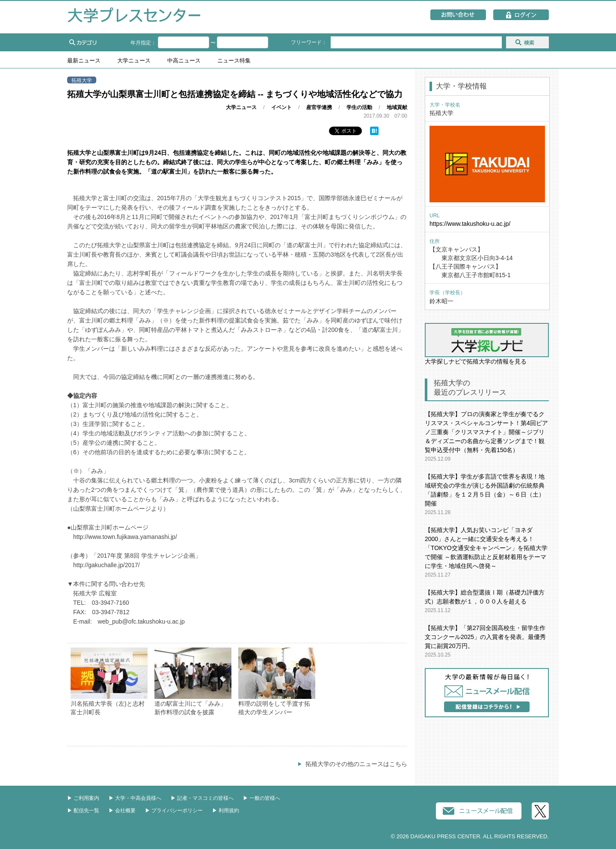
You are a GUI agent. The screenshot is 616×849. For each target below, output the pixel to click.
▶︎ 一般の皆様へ (262, 798)
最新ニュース (84, 61)
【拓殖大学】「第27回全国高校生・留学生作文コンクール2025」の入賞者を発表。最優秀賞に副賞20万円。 (485, 637)
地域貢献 (397, 107)
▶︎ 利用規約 (226, 811)
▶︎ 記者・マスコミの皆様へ (202, 798)
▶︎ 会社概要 (122, 811)
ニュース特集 (234, 61)
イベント (281, 107)
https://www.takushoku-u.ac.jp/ (470, 224)
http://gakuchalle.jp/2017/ (107, 565)
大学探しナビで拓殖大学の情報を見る (487, 344)
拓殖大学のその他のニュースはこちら (356, 764)
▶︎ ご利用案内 (83, 798)
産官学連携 (319, 107)
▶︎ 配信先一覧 (83, 811)
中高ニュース (184, 61)
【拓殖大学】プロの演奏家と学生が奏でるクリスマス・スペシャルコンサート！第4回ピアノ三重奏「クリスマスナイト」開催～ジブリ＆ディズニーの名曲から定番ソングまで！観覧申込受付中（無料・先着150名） (486, 432)
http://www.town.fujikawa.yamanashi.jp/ (125, 537)
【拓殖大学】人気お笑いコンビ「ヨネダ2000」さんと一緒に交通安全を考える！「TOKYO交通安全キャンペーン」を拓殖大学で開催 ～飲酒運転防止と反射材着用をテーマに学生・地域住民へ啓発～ (486, 548)
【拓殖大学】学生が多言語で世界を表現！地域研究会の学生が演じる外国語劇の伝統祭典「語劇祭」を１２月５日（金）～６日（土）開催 (485, 490)
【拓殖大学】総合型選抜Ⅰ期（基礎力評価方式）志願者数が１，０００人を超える (485, 597)
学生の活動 (359, 107)
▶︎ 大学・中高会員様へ (135, 798)
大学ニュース (134, 61)
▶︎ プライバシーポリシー (174, 811)
